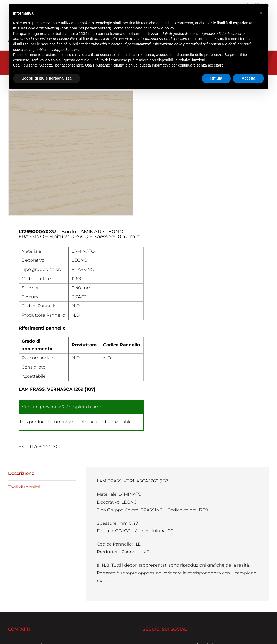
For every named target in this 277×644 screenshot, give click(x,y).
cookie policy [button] (163, 28)
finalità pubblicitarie (73, 44)
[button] (261, 13)
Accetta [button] (248, 78)
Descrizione (21, 473)
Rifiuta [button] (216, 78)
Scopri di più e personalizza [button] (47, 78)
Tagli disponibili (25, 487)
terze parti (97, 34)
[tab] (42, 474)
